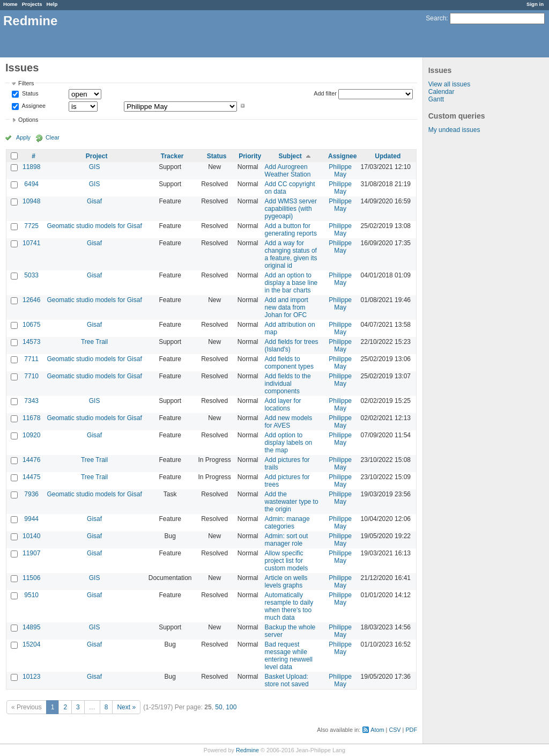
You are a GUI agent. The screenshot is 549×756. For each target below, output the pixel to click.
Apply (23, 137)
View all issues (449, 84)
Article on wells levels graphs (286, 582)
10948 (31, 201)
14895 (31, 627)
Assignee (33, 106)
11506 (31, 578)
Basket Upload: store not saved (287, 680)
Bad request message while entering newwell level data (289, 656)
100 (231, 707)
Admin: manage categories (287, 523)
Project (97, 156)
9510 (31, 595)
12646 (31, 300)
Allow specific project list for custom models (287, 561)
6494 (31, 184)
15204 (31, 644)
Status (29, 94)
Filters (26, 83)
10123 (31, 677)
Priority (250, 156)
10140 (31, 536)
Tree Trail (94, 342)
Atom (377, 730)
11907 (31, 553)
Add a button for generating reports (291, 230)
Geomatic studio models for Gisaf (94, 226)
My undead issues (454, 130)
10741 (31, 243)
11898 (31, 167)
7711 (31, 359)
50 (218, 707)
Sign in (535, 4)
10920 (31, 435)
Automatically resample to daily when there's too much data (289, 606)
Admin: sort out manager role (287, 540)
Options (28, 120)
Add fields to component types (289, 363)
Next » (126, 707)
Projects (32, 4)
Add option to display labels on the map (289, 443)
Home (10, 4)
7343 (31, 401)
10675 (31, 325)
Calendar (442, 92)
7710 (31, 376)
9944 (31, 519)
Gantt (436, 99)
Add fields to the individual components (288, 384)
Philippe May (340, 171)
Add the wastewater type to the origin (292, 502)
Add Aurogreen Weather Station (288, 171)
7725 (31, 226)
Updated (388, 156)
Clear (53, 137)
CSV (395, 730)
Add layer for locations (283, 405)
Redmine (247, 750)
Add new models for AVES (289, 422)
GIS (95, 167)
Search (436, 18)
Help (52, 4)
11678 (31, 418)
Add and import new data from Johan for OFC (287, 307)
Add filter (325, 93)
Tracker (172, 156)
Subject (290, 156)
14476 (31, 460)
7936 (31, 494)
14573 (31, 342)
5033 (31, 275)
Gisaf (94, 201)
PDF (411, 730)
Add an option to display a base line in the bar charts (291, 283)
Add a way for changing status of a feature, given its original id (291, 254)
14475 (31, 477)
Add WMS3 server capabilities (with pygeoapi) (291, 209)
